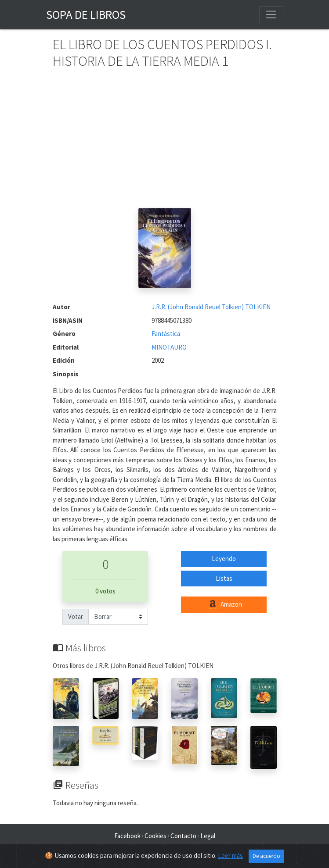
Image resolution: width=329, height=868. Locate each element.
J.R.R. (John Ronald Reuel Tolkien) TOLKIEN (211, 307)
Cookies (155, 836)
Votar (76, 616)
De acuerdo (266, 856)
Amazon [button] (224, 605)
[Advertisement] (165, 142)
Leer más (230, 855)
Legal (208, 836)
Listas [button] (224, 578)
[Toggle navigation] (271, 14)
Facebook (127, 836)
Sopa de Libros (86, 14)
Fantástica (166, 334)
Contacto (183, 836)
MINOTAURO (169, 347)
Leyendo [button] (224, 559)
